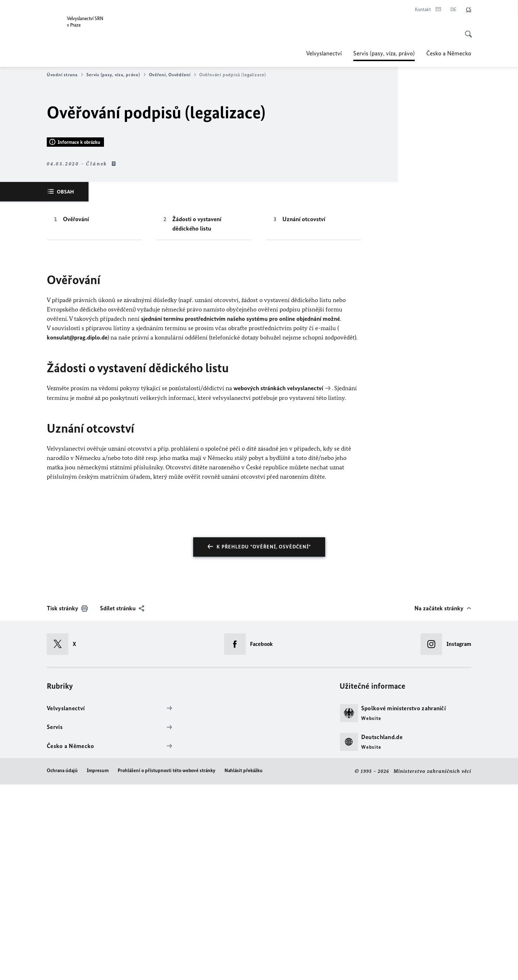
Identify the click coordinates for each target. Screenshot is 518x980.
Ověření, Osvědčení (172, 75)
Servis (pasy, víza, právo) (384, 53)
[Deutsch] (453, 10)
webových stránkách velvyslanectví (278, 584)
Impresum (98, 967)
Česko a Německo (449, 53)
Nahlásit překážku (244, 967)
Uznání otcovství (304, 415)
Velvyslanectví (324, 53)
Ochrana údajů (62, 967)
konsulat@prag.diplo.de (77, 534)
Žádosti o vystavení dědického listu (197, 420)
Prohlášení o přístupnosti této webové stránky (167, 967)
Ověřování (76, 415)
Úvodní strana (65, 75)
